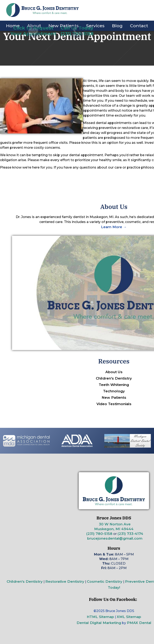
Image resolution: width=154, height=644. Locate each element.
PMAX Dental (139, 623)
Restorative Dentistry (65, 581)
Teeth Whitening (114, 385)
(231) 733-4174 (130, 534)
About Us (114, 372)
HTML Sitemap (100, 617)
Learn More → (114, 227)
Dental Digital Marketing (99, 623)
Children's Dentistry (114, 378)
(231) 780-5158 (99, 534)
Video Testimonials (114, 404)
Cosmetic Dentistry (105, 581)
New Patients (114, 397)
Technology (114, 391)
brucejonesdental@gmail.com (115, 538)
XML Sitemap (129, 617)
